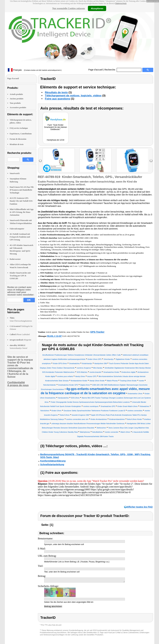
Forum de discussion (18, 139)
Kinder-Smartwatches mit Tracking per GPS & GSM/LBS (20, 276)
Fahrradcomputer (17, 229)
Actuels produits (16, 94)
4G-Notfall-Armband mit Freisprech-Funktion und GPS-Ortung (20, 237)
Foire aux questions (58, 99)
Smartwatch (15, 173)
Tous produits (15, 103)
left (40, 161)
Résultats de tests (17, 144)
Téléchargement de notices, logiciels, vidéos (73, 96)
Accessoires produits (18, 107)
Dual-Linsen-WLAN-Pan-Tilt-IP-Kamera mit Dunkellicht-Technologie (22, 190)
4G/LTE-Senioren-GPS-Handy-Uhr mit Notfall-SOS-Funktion (21, 201)
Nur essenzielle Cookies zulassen (68, 8)
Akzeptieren (97, 8)
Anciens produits (17, 99)
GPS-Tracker (97, 332)
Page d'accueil (96, 70)
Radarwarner (15, 259)
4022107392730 (73, 336)
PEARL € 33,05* (54, 336)
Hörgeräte (21, 340)
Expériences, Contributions (21, 134)
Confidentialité (16, 382)
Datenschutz (121, 3)
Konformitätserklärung (53, 461)
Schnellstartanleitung (52, 464)
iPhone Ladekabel (20, 334)
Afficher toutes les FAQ (140, 507)
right (151, 161)
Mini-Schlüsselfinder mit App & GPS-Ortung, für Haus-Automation (22, 212)
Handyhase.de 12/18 (56, 140)
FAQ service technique (19, 128)
